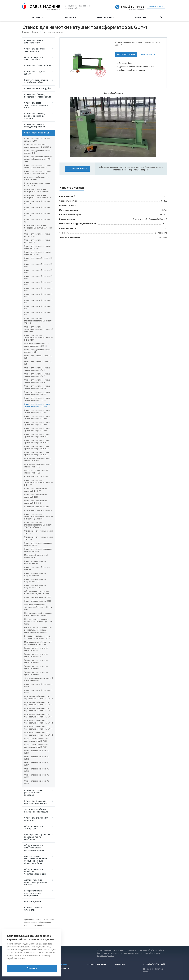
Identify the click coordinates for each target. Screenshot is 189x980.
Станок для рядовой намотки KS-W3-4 (39, 295)
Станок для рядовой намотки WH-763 (37, 209)
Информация (106, 18)
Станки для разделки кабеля (35, 73)
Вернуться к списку (32, 937)
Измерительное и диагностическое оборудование (33, 893)
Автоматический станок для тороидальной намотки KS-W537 (38, 704)
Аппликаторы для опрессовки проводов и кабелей (36, 882)
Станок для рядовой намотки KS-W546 (39, 685)
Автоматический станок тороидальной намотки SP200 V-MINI (38, 607)
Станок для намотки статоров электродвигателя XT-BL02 (38, 172)
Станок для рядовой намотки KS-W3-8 (39, 271)
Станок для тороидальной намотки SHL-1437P (36, 490)
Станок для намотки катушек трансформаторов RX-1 (37, 369)
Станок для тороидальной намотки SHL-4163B (36, 502)
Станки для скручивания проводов (36, 819)
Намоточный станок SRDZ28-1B (38, 510)
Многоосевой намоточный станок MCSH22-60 (36, 556)
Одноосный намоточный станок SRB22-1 (38, 532)
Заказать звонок (156, 7)
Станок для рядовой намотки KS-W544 (39, 691)
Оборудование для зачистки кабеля (34, 58)
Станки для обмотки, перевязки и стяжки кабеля (38, 96)
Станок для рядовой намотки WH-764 (37, 202)
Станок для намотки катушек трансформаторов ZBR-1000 (37, 441)
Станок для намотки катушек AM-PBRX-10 (37, 241)
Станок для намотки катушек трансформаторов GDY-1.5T (37, 411)
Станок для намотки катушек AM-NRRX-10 (37, 235)
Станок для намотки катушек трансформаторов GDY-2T (37, 417)
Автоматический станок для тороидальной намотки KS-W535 (38, 716)
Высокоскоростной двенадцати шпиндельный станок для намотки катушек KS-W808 (38, 630)
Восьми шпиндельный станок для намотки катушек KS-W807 (37, 637)
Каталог (37, 18)
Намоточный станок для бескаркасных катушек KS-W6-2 (38, 190)
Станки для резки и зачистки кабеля (34, 42)
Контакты (140, 18)
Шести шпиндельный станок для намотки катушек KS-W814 (38, 614)
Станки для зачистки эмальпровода (34, 50)
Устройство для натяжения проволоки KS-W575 (36, 649)
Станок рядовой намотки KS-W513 (37, 758)
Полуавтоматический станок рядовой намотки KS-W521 (37, 746)
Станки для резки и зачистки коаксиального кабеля (36, 105)
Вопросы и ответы (97, 965)
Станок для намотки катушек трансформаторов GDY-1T (37, 405)
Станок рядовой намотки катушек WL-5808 (35, 574)
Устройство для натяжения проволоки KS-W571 (36, 673)
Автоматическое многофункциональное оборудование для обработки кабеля (36, 860)
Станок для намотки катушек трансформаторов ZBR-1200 (37, 447)
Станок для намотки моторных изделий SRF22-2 (38, 544)
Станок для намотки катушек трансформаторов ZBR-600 (37, 454)
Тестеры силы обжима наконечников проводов (36, 811)
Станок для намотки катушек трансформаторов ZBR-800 (37, 435)
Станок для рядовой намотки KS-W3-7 (39, 277)
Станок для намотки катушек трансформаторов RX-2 (37, 375)
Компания (69, 18)
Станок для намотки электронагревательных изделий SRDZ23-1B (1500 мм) (39, 516)
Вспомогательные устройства (33, 909)
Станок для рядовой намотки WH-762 (37, 215)
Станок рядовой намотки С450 (38, 597)
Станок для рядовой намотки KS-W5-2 (39, 357)
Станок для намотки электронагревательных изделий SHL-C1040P (39, 338)
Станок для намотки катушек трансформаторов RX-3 (37, 381)
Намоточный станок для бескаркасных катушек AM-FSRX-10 (38, 228)
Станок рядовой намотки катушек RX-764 (35, 562)
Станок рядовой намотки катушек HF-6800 (35, 580)
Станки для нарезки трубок (38, 88)
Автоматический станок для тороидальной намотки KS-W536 (38, 710)
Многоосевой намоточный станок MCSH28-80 (36, 472)
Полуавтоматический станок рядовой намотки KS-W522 (37, 740)
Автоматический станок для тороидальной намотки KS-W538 (38, 698)
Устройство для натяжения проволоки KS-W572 (36, 667)
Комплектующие (32, 901)
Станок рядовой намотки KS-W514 (37, 752)
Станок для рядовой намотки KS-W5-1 (39, 363)
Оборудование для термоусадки (34, 827)
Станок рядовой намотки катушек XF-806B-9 (35, 586)
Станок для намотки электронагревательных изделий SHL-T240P (39, 329)
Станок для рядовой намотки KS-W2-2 (39, 259)
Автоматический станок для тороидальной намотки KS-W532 (38, 734)
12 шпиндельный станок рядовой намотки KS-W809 (39, 679)
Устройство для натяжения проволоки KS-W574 (36, 655)
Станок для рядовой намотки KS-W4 (39, 314)
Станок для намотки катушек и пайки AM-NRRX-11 (38, 247)
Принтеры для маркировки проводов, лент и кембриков (37, 837)
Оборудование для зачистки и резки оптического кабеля (34, 848)
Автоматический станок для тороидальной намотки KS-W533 (38, 728)
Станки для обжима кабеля (38, 66)
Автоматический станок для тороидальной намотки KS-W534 (38, 722)
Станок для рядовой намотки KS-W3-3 (39, 301)
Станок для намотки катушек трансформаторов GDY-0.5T (37, 399)
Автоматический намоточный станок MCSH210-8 (37, 466)
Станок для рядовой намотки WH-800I (37, 568)
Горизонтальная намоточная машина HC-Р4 (37, 184)
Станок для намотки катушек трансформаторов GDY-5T (37, 429)
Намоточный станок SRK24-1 (37, 507)
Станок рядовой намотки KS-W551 (37, 782)
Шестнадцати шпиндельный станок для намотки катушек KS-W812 (38, 621)
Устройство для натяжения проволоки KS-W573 (36, 661)
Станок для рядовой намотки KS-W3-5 (39, 289)
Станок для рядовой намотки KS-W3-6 (39, 283)
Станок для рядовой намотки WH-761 (37, 221)
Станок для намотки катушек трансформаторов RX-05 (37, 393)
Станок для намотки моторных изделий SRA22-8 (38, 550)
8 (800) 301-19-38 (133, 7)
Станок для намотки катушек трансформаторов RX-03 (37, 387)
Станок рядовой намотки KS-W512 (37, 764)
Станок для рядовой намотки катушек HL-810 (37, 140)
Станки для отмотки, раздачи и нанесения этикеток (34, 116)
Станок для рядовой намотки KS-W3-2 (39, 308)
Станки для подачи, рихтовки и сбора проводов (34, 793)
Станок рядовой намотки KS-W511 (37, 770)
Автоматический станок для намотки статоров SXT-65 (37, 345)
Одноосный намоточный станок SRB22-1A (38, 538)
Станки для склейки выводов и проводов (35, 126)
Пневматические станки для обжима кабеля (36, 81)
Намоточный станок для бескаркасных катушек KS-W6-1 (38, 196)
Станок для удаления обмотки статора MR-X (38, 351)
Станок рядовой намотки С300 (38, 601)
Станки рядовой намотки (36, 133)
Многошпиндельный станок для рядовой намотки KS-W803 (38, 643)
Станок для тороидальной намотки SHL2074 (36, 496)
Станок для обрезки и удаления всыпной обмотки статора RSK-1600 (38, 159)
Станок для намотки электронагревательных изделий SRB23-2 (39, 321)
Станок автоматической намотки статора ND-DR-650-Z (38, 146)
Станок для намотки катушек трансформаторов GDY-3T (37, 423)
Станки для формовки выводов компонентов (35, 802)
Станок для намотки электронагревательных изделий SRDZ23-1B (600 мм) (39, 525)
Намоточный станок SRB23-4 (37, 477)
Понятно (32, 968)
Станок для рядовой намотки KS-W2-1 (39, 265)
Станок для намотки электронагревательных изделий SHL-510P (39, 483)
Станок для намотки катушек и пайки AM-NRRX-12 (38, 253)
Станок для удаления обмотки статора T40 (38, 152)
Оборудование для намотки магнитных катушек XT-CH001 (37, 592)
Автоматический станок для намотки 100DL (37, 178)
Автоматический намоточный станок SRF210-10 (37, 460)
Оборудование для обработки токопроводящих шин (35, 872)
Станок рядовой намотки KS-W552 (37, 776)
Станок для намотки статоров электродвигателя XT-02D (38, 166)
